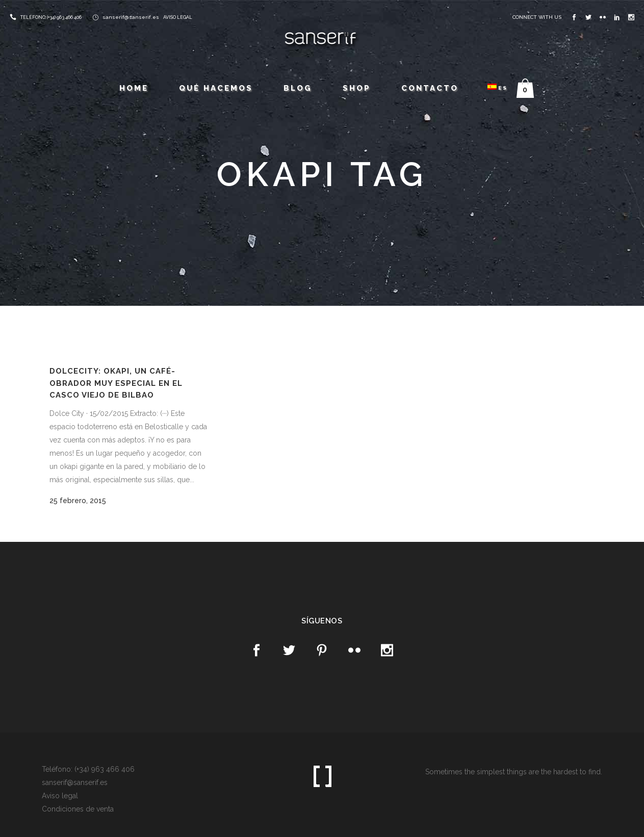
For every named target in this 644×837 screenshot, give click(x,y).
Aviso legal (60, 796)
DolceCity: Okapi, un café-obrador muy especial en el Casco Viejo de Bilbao (116, 383)
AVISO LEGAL (178, 17)
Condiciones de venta (78, 809)
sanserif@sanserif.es (131, 17)
